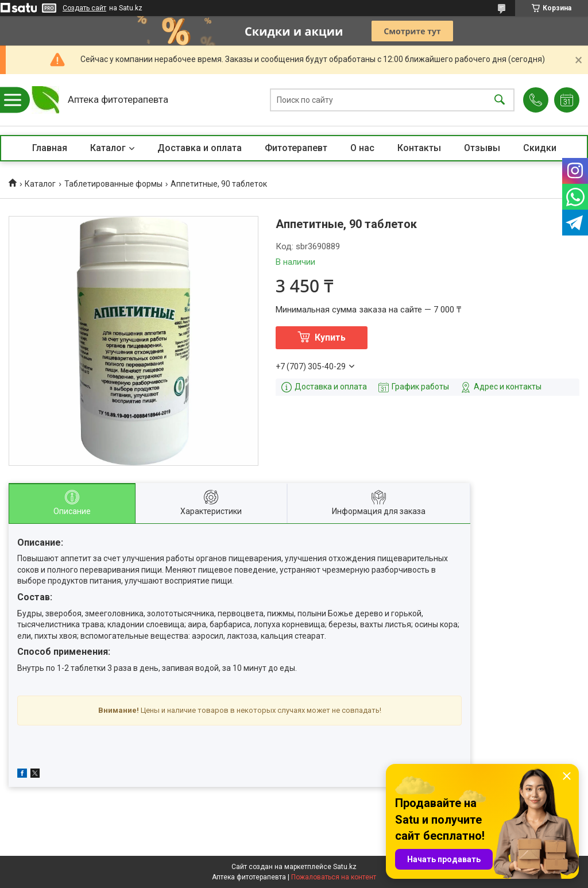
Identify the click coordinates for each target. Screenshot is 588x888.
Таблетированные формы (113, 184)
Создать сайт (84, 8)
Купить (330, 337)
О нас (362, 148)
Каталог (108, 148)
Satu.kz (345, 867)
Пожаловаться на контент (334, 877)
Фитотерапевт (296, 148)
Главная (50, 148)
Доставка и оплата (200, 148)
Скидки (540, 148)
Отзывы (482, 148)
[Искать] (500, 100)
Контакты (419, 148)
